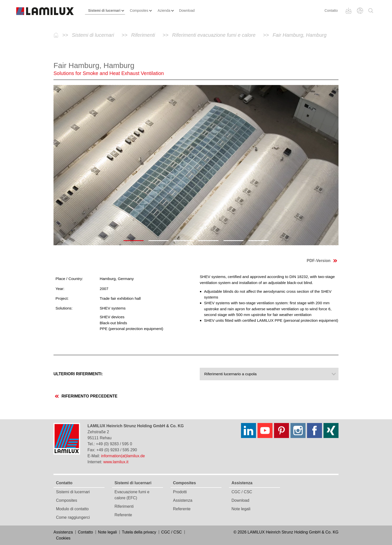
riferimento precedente (86, 396)
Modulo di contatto (72, 509)
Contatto (331, 10)
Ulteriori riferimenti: (78, 374)
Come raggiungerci (73, 517)
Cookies (63, 538)
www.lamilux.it (116, 462)
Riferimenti (124, 506)
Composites (66, 500)
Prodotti (180, 492)
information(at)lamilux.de (123, 456)
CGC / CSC (242, 492)
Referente (123, 515)
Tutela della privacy (139, 532)
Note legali (241, 509)
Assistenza (183, 500)
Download (240, 500)
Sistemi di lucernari (73, 492)
